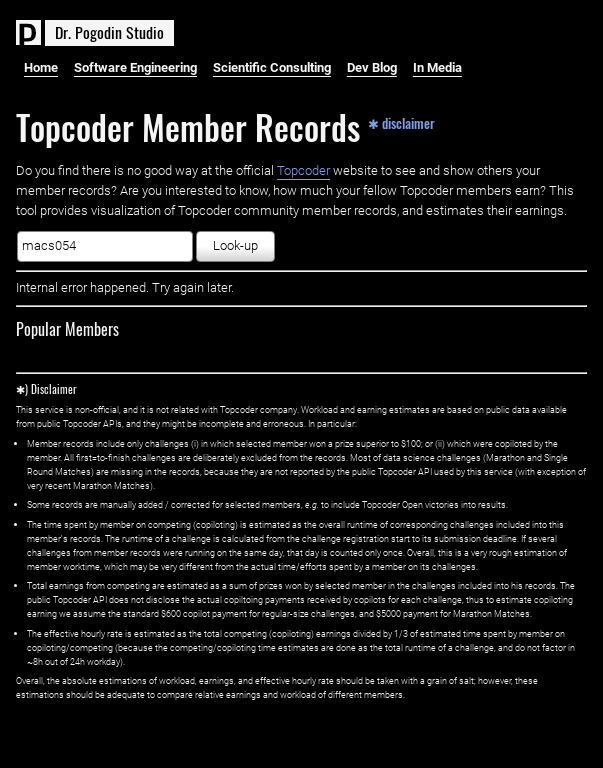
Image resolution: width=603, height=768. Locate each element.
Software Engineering (135, 67)
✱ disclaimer (401, 122)
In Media (437, 67)
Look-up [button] (235, 245)
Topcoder (303, 170)
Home (41, 67)
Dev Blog (372, 67)
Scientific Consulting (272, 67)
